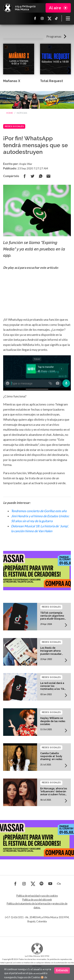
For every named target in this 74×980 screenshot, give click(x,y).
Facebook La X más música (35, 18)
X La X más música (49, 18)
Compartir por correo (48, 176)
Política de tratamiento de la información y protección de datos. (37, 906)
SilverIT (46, 969)
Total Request (52, 81)
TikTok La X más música (56, 18)
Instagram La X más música (42, 18)
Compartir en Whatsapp (40, 176)
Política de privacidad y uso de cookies (37, 896)
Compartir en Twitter (33, 176)
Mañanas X (12, 81)
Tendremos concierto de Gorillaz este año (39, 511)
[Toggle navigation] (68, 18)
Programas (54, 36)
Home (10, 113)
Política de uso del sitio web (37, 900)
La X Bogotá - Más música (8, 8)
